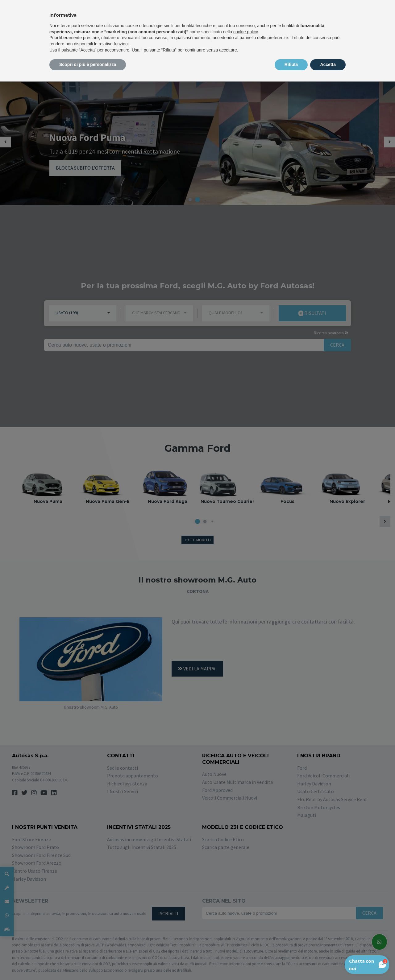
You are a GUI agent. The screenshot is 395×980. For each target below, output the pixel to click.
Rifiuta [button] (291, 64)
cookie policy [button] (245, 32)
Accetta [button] (328, 64)
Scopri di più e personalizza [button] (88, 64)
